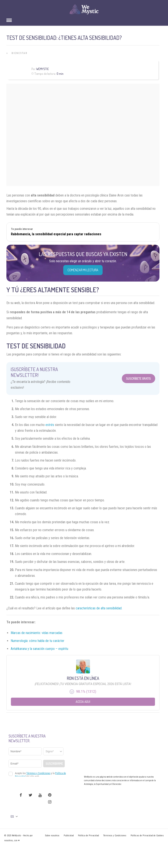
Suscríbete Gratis (139, 379)
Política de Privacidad (88, 836)
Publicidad (69, 836)
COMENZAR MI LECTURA (83, 270)
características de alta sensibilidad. (99, 608)
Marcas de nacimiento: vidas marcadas (37, 633)
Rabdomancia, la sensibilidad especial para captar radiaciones (56, 234)
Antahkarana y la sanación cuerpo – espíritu (39, 649)
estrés (50, 425)
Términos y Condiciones (115, 836)
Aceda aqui (83, 702)
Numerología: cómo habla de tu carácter (38, 641)
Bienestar (19, 53)
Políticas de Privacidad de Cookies (147, 836)
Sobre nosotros (52, 836)
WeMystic (42, 69)
